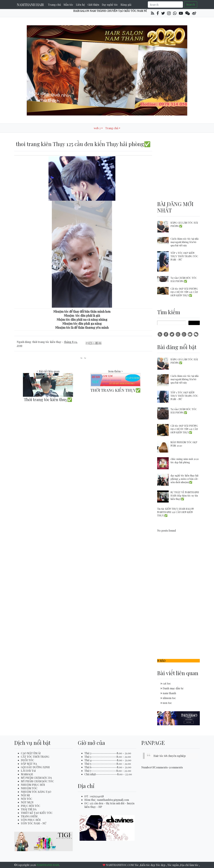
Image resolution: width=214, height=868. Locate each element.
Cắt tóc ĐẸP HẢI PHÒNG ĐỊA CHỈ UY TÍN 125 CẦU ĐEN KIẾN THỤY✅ (184, 292)
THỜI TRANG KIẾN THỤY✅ (116, 390)
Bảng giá (126, 5)
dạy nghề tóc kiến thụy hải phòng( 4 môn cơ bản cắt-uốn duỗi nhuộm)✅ (184, 479)
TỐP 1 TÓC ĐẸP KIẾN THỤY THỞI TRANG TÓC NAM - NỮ (184, 256)
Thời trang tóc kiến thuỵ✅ (48, 399)
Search (191, 4)
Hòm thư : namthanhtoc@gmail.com (107, 800)
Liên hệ (80, 5)
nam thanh (169, 693)
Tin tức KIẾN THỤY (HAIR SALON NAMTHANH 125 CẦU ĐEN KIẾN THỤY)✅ (175, 512)
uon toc (167, 703)
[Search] (165, 5)
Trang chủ (54, 5)
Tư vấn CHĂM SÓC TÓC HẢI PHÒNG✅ (184, 279)
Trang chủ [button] (112, 128)
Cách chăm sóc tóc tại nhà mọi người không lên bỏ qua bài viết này (184, 242)
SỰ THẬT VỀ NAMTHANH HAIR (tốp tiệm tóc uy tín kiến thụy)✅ (185, 495)
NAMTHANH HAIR (30, 5)
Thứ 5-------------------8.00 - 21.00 (108, 764)
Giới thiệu (93, 5)
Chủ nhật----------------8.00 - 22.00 (108, 774)
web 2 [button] (97, 128)
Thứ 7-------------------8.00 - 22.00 (108, 771)
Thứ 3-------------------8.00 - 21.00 (108, 757)
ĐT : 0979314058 (94, 796)
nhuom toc (169, 698)
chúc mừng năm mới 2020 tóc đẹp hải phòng (185, 461)
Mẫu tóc (68, 5)
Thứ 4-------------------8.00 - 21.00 (108, 760)
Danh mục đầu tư (173, 688)
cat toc (167, 683)
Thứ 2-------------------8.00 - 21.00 (108, 753)
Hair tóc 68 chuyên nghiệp (170, 756)
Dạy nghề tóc (110, 5)
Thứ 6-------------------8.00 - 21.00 (108, 767)
